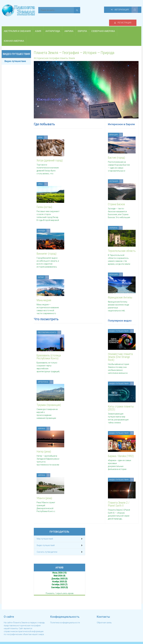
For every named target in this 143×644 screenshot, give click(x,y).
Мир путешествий (45, 534)
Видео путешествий (46, 541)
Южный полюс (50, 94)
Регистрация (92, 10)
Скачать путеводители (47, 547)
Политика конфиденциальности (65, 618)
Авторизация (123, 10)
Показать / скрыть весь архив (60, 589)
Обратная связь (104, 618)
